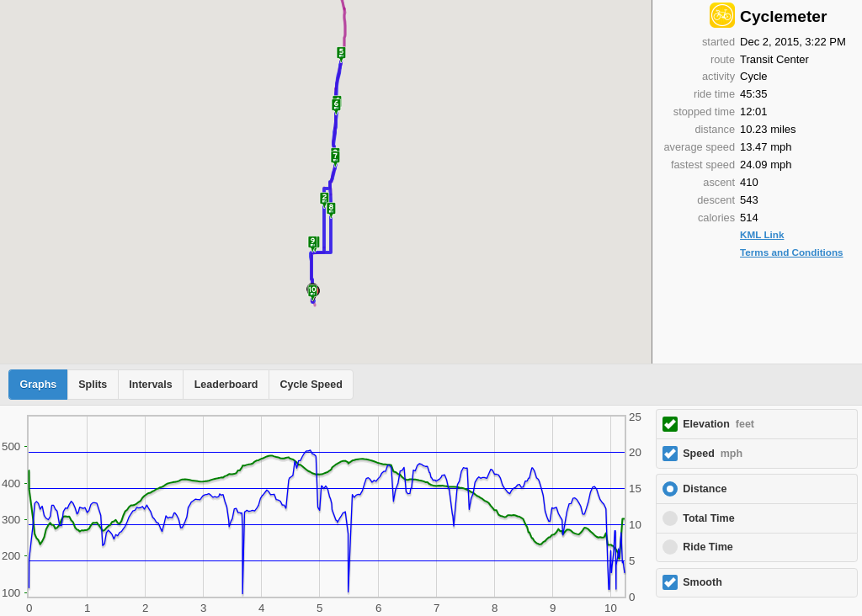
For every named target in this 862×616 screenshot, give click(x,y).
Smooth (702, 582)
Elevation (718, 424)
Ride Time (708, 547)
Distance (705, 489)
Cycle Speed (311, 385)
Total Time (708, 518)
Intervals (150, 385)
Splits (93, 385)
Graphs (39, 385)
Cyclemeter (783, 16)
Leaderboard (226, 385)
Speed (713, 454)
